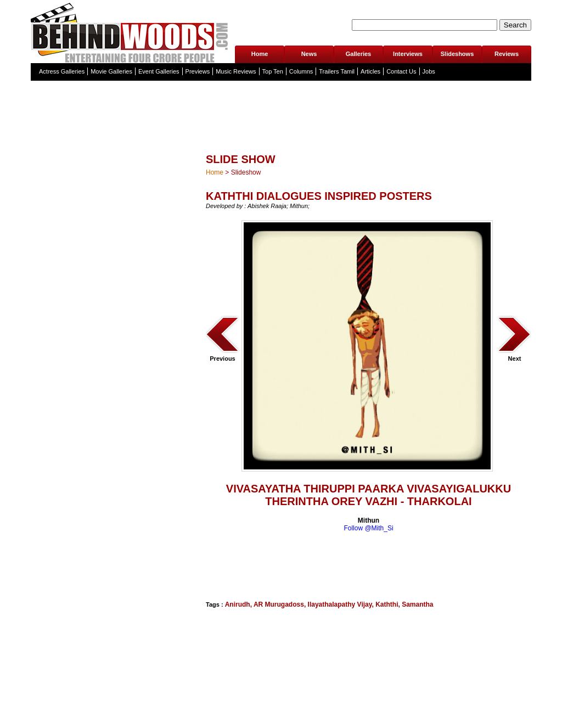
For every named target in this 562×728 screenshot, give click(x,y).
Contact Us (401, 71)
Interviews (408, 54)
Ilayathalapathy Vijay (340, 604)
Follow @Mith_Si (368, 528)
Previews (198, 71)
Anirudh (238, 604)
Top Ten (273, 71)
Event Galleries (159, 71)
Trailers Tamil (337, 71)
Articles (370, 71)
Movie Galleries (111, 71)
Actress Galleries (62, 71)
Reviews (507, 54)
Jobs (429, 71)
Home (260, 54)
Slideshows (457, 54)
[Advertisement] (261, 565)
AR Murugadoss (279, 604)
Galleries (358, 54)
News (309, 54)
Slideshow (246, 172)
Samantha (417, 604)
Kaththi (387, 604)
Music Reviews (236, 71)
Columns (301, 71)
